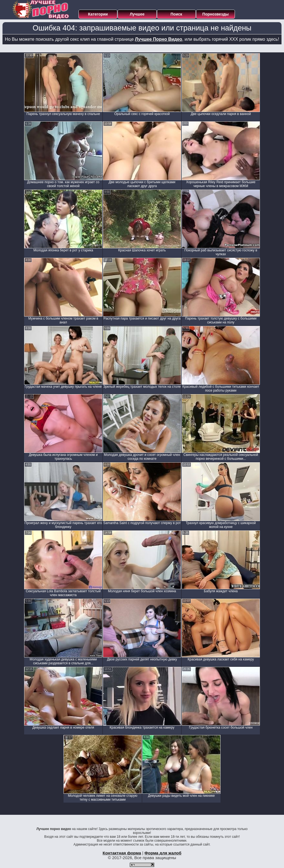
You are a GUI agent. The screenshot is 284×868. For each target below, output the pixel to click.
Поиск (176, 14)
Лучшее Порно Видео (159, 39)
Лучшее (137, 14)
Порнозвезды (216, 14)
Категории (98, 14)
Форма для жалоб (163, 853)
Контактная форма (122, 853)
